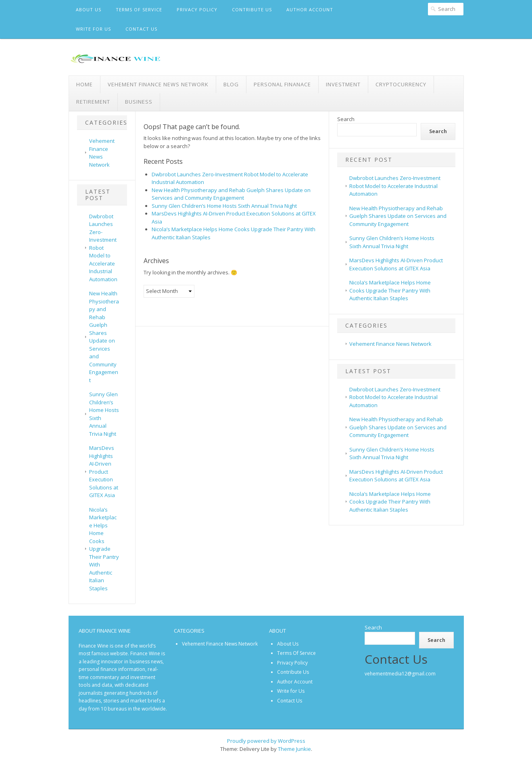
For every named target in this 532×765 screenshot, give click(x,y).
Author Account (310, 9)
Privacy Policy (197, 9)
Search (346, 119)
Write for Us (93, 29)
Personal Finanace (282, 84)
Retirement (93, 102)
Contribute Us (252, 9)
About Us (89, 9)
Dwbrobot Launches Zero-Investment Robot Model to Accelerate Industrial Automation (103, 248)
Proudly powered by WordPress (266, 741)
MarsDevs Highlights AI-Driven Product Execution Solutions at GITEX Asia (104, 471)
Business (139, 102)
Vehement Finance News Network (158, 84)
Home (84, 84)
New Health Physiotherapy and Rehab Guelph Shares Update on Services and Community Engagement (104, 337)
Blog (231, 84)
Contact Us (141, 29)
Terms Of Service (139, 9)
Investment (343, 84)
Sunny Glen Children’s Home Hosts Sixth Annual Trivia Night (224, 206)
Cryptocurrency (401, 84)
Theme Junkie (294, 749)
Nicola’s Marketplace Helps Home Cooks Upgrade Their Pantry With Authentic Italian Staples (104, 549)
